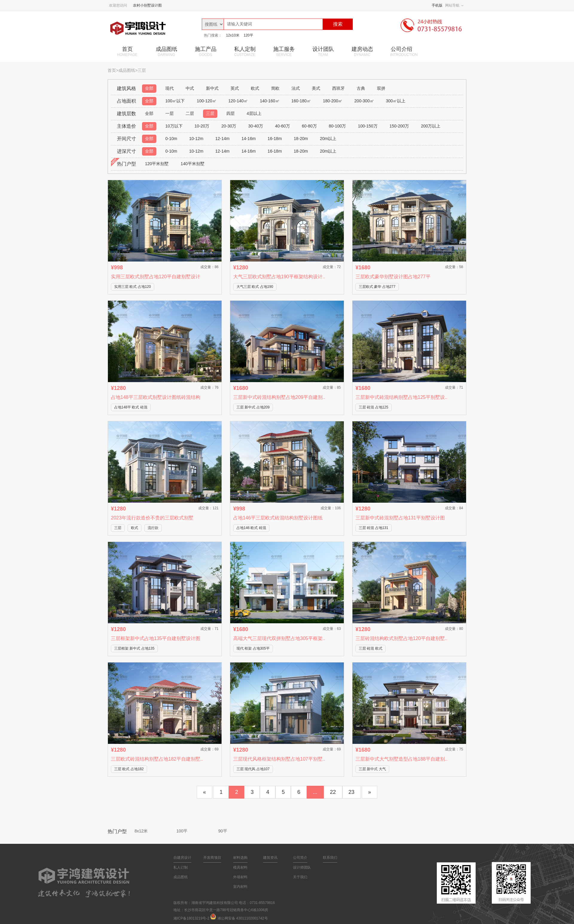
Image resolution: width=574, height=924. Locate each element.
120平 (248, 35)
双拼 (381, 88)
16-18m (275, 139)
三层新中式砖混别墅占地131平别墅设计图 (400, 518)
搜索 (338, 24)
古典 (361, 88)
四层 (230, 113)
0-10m (171, 139)
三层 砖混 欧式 (371, 648)
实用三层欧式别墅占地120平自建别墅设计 (156, 277)
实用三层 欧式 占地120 (133, 287)
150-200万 (399, 126)
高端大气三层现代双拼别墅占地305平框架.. (279, 638)
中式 (190, 88)
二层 (190, 113)
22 (333, 792)
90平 (223, 831)
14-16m (249, 139)
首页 (127, 51)
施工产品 (206, 51)
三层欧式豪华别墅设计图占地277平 (393, 277)
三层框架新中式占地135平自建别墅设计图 (156, 638)
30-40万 (256, 126)
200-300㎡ (364, 101)
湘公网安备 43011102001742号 (243, 918)
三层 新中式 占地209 (253, 407)
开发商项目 (212, 858)
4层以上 (254, 113)
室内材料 (240, 887)
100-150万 (368, 126)
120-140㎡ (238, 101)
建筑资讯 (270, 858)
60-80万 (309, 126)
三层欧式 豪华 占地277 (377, 287)
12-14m (222, 139)
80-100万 (338, 126)
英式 (235, 88)
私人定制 (245, 51)
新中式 (212, 88)
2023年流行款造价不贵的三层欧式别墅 (152, 518)
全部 (149, 88)
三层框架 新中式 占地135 (134, 648)
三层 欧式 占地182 (129, 769)
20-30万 (229, 126)
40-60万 (283, 126)
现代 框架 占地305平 (253, 648)
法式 (296, 88)
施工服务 (284, 51)
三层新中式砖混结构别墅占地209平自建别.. (279, 397)
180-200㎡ (333, 101)
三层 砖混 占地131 (374, 528)
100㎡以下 (175, 101)
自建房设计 (182, 858)
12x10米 (233, 35)
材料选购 (240, 858)
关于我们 (300, 877)
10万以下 (174, 126)
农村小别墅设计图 (147, 5)
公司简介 (300, 858)
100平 (182, 831)
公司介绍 (404, 51)
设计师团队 (302, 867)
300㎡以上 (396, 101)
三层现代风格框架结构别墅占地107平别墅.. (279, 759)
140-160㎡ (270, 101)
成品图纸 (166, 51)
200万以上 (431, 126)
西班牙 (338, 88)
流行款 (153, 528)
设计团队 (323, 51)
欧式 (255, 88)
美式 (316, 88)
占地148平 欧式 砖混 (131, 407)
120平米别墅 (157, 164)
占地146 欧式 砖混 (251, 528)
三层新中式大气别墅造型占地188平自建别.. (402, 759)
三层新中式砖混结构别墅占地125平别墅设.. (402, 397)
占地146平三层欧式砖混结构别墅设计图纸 (278, 518)
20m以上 (328, 139)
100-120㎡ (206, 101)
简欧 (275, 88)
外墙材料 (240, 877)
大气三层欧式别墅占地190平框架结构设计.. (279, 277)
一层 (170, 113)
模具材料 (240, 867)
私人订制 (181, 867)
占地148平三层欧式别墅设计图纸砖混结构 (156, 397)
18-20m (301, 139)
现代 (170, 88)
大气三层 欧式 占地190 (255, 287)
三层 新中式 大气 (372, 769)
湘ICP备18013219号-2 (191, 918)
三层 (210, 113)
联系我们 (330, 858)
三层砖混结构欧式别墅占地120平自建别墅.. (402, 638)
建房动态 (362, 51)
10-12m (196, 139)
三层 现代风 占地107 (253, 769)
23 (352, 792)
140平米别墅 (192, 164)
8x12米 (141, 831)
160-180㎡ (301, 101)
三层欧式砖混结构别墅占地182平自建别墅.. (157, 759)
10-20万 (202, 126)
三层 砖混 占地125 (374, 407)
